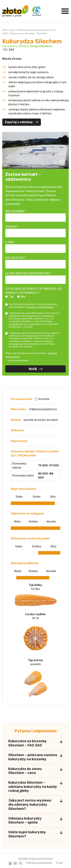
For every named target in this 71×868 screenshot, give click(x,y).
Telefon (11, 227)
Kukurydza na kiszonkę (22, 33)
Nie (23, 297)
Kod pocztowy (15, 258)
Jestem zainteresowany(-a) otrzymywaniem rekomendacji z (33, 305)
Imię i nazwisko (15, 211)
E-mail (9, 242)
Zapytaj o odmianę (22, 122)
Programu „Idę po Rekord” (40, 307)
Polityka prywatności (39, 863)
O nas (59, 863)
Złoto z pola (8, 30)
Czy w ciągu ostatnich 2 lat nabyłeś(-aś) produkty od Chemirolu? (34, 291)
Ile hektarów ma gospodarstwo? (28, 273)
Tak (11, 297)
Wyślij (36, 369)
